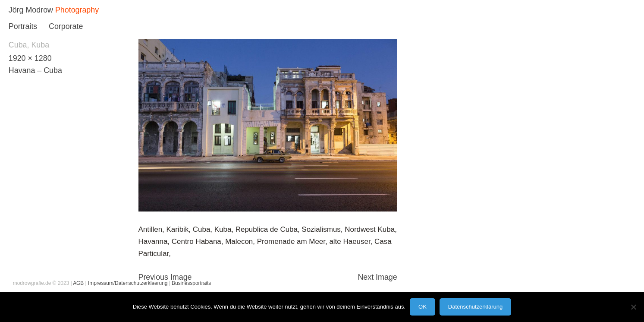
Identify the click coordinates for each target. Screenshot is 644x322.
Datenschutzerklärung (475, 307)
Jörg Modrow (31, 10)
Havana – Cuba (35, 70)
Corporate (66, 26)
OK (423, 307)
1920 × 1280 (30, 58)
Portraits (23, 26)
